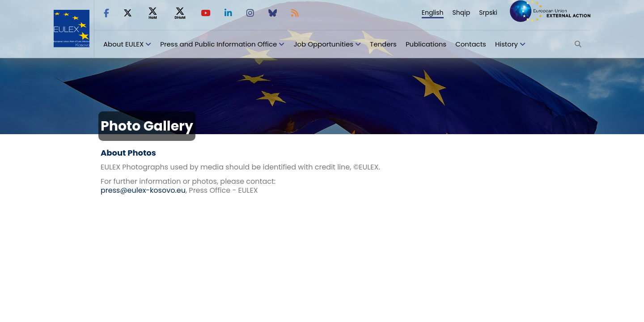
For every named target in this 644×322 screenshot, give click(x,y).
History (506, 44)
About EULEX (123, 44)
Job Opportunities (323, 44)
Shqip (462, 13)
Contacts (471, 44)
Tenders (383, 44)
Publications (426, 44)
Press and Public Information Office (218, 44)
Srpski (488, 13)
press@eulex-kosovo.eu (143, 190)
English (433, 13)
